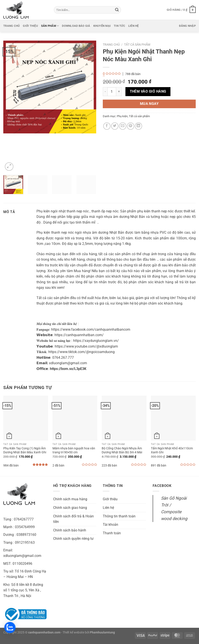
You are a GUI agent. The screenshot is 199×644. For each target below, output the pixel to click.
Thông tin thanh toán (119, 516)
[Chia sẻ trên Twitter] (115, 126)
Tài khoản (110, 525)
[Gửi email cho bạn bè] (123, 126)
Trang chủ (12, 26)
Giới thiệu (30, 26)
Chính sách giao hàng (70, 508)
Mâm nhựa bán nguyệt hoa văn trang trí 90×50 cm (74, 450)
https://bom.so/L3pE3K (68, 369)
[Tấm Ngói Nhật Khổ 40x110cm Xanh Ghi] (173, 418)
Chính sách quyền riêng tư (73, 539)
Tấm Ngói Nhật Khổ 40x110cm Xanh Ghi (172, 450)
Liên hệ (134, 26)
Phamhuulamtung (102, 632)
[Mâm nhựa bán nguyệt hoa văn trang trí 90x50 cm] (75, 418)
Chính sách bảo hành (70, 530)
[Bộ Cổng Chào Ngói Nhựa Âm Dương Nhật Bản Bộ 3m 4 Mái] (124, 418)
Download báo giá (76, 26)
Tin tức (119, 26)
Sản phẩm (50, 26)
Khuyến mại (102, 26)
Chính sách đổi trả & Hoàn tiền (73, 519)
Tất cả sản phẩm (137, 45)
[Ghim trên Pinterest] (131, 126)
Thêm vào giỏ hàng (148, 91)
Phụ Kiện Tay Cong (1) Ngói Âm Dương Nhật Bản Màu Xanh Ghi (25, 450)
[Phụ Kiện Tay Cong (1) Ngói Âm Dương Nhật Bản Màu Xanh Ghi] (26, 418)
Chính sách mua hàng (70, 499)
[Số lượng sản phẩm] (112, 91)
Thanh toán (112, 533)
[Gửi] (117, 10)
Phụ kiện (122, 116)
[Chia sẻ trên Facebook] (107, 126)
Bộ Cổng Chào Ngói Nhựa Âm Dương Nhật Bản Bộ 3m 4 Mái (122, 450)
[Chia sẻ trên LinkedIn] (138, 126)
